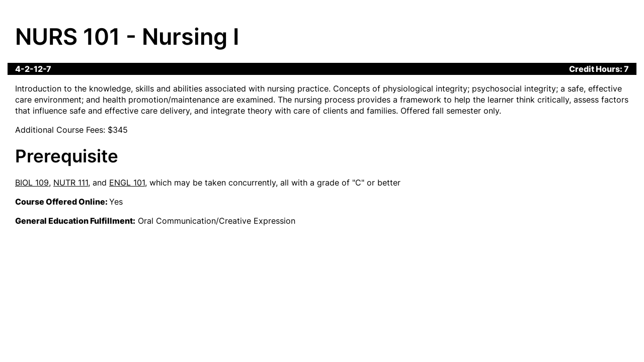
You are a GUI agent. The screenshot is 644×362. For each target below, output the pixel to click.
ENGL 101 (127, 183)
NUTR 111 (71, 183)
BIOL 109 (32, 183)
